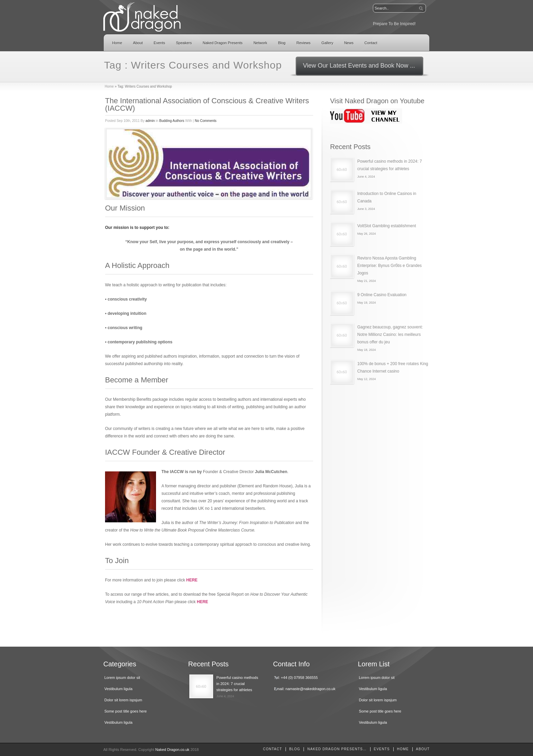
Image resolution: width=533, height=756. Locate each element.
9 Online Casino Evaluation (382, 295)
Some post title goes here (126, 711)
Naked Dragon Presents (222, 43)
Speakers (184, 43)
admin (150, 121)
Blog (282, 43)
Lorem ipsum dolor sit (122, 678)
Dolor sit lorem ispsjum (123, 700)
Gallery (328, 43)
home (403, 749)
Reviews (304, 43)
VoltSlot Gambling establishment (387, 226)
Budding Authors (172, 121)
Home (117, 43)
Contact (371, 43)
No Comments (206, 121)
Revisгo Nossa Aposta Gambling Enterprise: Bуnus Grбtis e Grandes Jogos (390, 266)
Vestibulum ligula (118, 689)
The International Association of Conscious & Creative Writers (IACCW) (207, 104)
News (349, 43)
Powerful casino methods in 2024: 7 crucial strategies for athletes (237, 684)
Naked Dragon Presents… (337, 749)
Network (260, 43)
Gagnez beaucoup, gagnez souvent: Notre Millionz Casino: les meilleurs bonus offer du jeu (390, 335)
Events (159, 43)
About (138, 43)
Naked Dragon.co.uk (172, 750)
